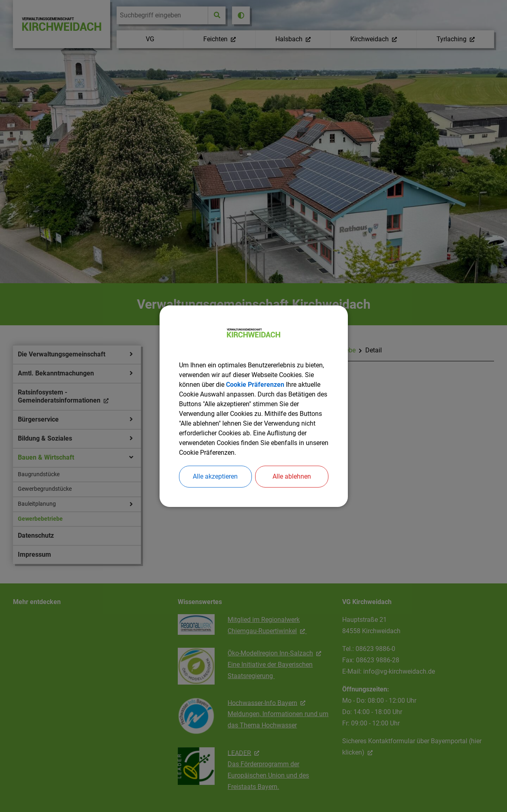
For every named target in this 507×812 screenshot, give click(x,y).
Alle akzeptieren (215, 476)
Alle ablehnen (292, 476)
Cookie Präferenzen (255, 385)
